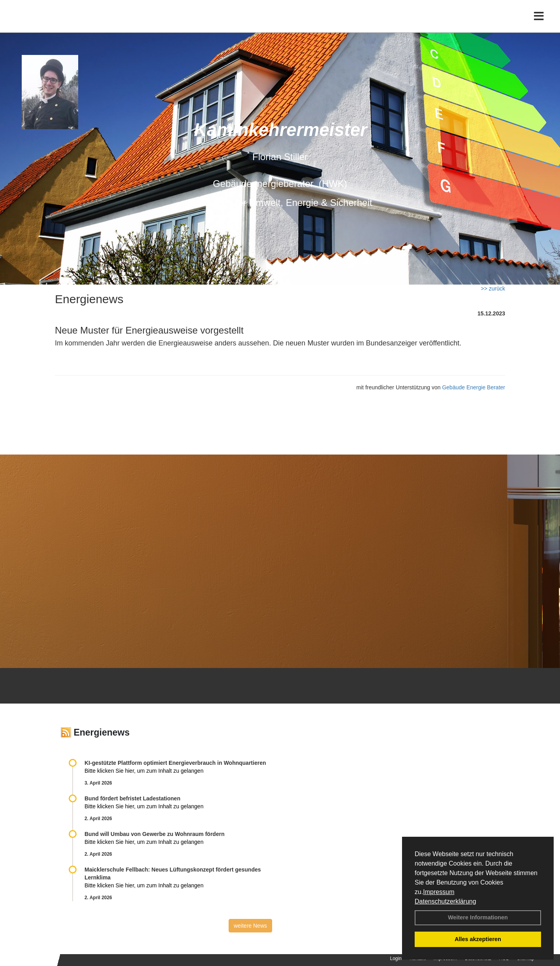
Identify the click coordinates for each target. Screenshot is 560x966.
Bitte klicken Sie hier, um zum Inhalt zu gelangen (144, 771)
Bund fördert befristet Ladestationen (132, 798)
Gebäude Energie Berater (474, 387)
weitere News (250, 926)
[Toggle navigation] (539, 23)
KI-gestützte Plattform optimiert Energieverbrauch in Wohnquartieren (175, 763)
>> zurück (493, 289)
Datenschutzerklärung (445, 901)
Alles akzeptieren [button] (478, 939)
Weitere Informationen (478, 917)
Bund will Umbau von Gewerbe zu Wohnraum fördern (154, 834)
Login (396, 958)
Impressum (439, 892)
